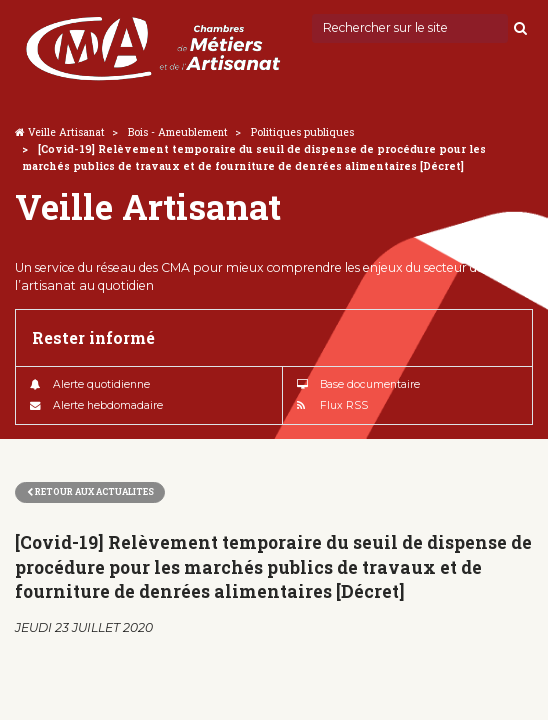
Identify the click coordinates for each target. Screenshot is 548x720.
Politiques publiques (302, 132)
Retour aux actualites (90, 491)
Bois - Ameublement (178, 132)
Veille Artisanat (66, 132)
